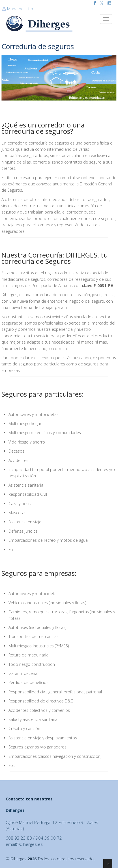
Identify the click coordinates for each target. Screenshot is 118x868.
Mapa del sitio (17, 9)
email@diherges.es (24, 844)
